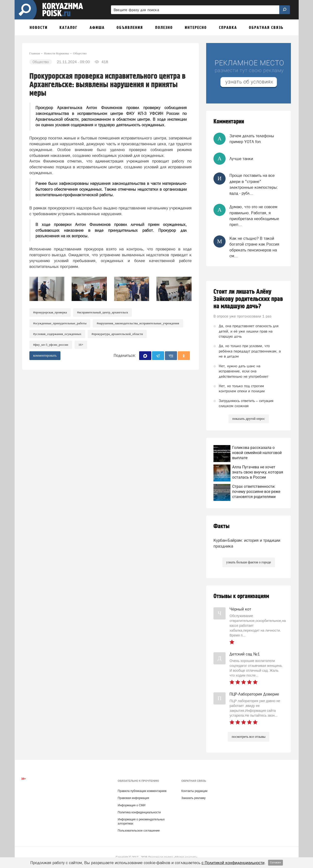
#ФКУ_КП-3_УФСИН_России (51, 345)
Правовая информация (133, 798)
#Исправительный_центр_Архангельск (102, 312)
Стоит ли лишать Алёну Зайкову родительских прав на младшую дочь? (248, 299)
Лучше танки (241, 159)
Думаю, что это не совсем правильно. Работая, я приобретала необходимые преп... (254, 216)
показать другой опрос (249, 419)
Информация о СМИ (132, 805)
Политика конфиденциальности (139, 812)
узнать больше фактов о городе (249, 562)
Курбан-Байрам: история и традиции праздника (247, 543)
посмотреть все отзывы (249, 737)
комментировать (45, 356)
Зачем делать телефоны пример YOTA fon (252, 139)
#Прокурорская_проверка (50, 312)
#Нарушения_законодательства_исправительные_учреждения (138, 323)
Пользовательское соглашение (139, 831)
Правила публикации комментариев (142, 791)
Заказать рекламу (194, 798)
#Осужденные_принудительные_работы (60, 323)
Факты (221, 526)
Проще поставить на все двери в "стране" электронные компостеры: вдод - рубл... (254, 184)
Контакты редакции (194, 791)
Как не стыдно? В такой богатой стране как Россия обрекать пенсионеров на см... (254, 247)
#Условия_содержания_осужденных (57, 334)
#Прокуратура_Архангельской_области (117, 334)
